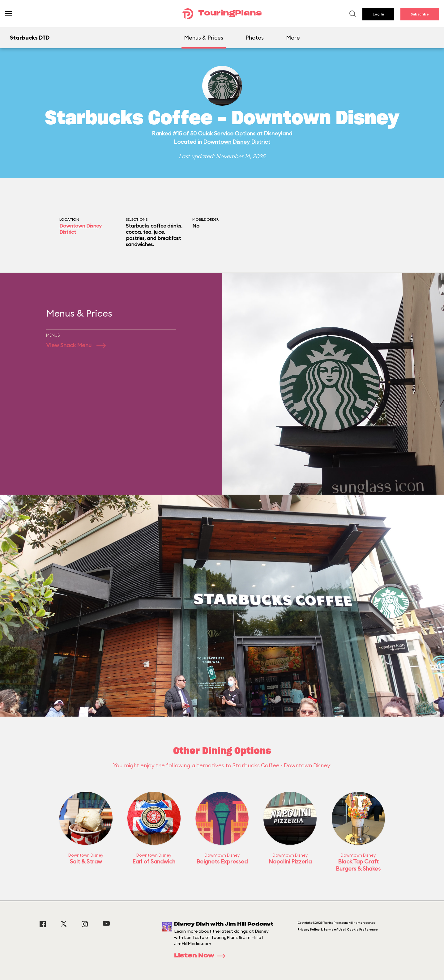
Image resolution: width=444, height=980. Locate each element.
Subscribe (420, 14)
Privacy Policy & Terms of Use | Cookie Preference (338, 929)
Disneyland (278, 133)
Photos (255, 38)
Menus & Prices (204, 38)
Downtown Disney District (237, 142)
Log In (378, 14)
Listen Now (202, 956)
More (293, 38)
